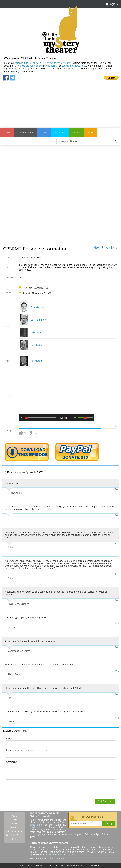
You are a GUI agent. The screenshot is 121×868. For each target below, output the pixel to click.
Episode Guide (25, 133)
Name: (10, 738)
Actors (44, 133)
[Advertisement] (60, 103)
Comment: (12, 762)
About (15, 816)
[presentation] (30, 789)
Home (7, 133)
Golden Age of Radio (42, 827)
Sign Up (109, 823)
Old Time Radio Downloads (59, 854)
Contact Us (15, 824)
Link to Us (15, 827)
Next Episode (106, 248)
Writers (77, 133)
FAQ (15, 820)
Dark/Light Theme (15, 835)
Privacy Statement (15, 831)
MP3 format (52, 66)
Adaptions (60, 133)
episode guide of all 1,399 (43, 63)
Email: (28, 750)
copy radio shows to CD (74, 66)
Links (91, 133)
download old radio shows (29, 66)
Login (111, 4)
